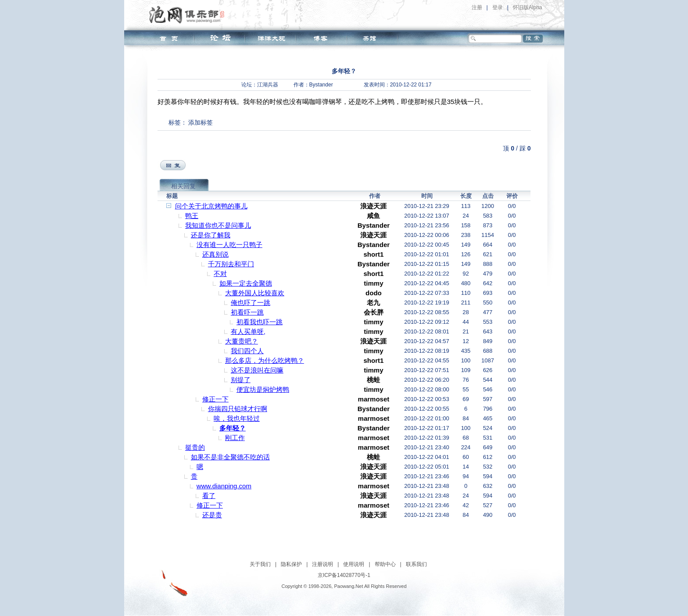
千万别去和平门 (231, 264)
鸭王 (192, 216)
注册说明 (322, 564)
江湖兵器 (268, 85)
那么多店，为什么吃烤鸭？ (265, 360)
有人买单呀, (248, 331)
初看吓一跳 (247, 312)
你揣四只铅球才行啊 (238, 409)
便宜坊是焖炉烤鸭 (263, 389)
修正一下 (215, 399)
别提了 (241, 380)
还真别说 (215, 254)
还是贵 (212, 515)
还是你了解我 (211, 235)
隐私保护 (291, 564)
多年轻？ (233, 428)
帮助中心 (385, 564)
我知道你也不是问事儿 (218, 225)
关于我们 (260, 564)
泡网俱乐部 (189, 14)
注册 (477, 7)
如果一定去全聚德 (246, 283)
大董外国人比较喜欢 (255, 293)
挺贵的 (195, 447)
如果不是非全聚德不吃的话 (230, 457)
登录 (498, 7)
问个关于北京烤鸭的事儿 (211, 206)
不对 (220, 274)
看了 (209, 496)
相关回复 (183, 186)
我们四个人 (247, 351)
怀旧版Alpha (528, 7)
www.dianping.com (224, 486)
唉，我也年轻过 (237, 418)
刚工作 (235, 438)
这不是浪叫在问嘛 (257, 370)
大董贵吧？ (242, 341)
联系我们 (416, 564)
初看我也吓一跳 (260, 322)
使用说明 (354, 564)
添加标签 (201, 122)
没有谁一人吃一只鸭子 (229, 245)
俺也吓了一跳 (251, 303)
